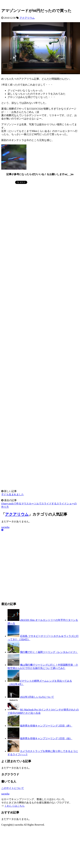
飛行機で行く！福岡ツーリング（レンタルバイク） (49, 652)
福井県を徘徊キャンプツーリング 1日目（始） (46, 738)
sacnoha (5, 527)
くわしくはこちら (14, 806)
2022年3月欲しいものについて (37, 697)
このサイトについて (13, 788)
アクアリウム (27, 18)
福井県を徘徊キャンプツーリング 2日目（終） (46, 726)
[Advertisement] (25, 204)
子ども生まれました (13, 494)
